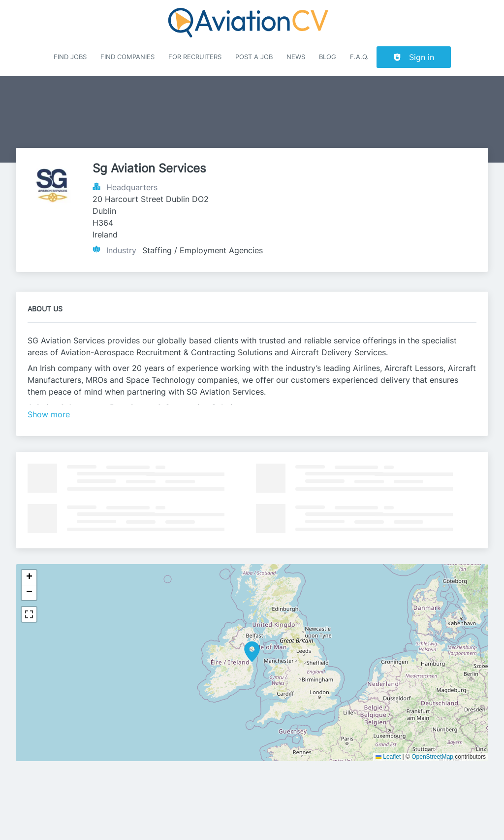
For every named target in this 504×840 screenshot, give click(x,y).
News (296, 57)
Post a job (254, 57)
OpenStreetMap (432, 757)
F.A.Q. (359, 57)
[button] (252, 652)
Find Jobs (70, 57)
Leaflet (388, 757)
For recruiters (195, 57)
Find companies (127, 57)
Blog (328, 57)
